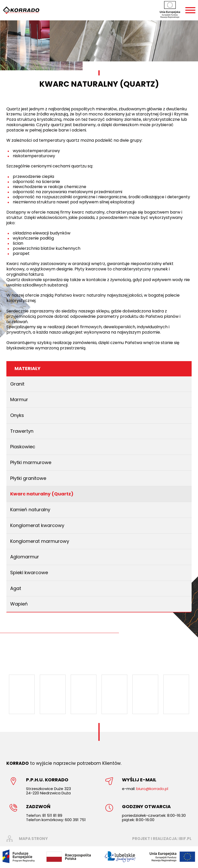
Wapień (19, 604)
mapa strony (33, 839)
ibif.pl (185, 839)
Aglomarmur (25, 557)
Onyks (17, 415)
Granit (17, 384)
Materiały (28, 368)
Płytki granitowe (28, 478)
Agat (16, 588)
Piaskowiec (23, 447)
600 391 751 (75, 820)
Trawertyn (22, 431)
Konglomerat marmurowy (40, 541)
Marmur (19, 399)
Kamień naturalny (30, 510)
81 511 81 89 (52, 815)
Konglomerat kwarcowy (37, 525)
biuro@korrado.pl (152, 789)
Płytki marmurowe (31, 462)
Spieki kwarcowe (29, 573)
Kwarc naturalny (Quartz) (42, 494)
